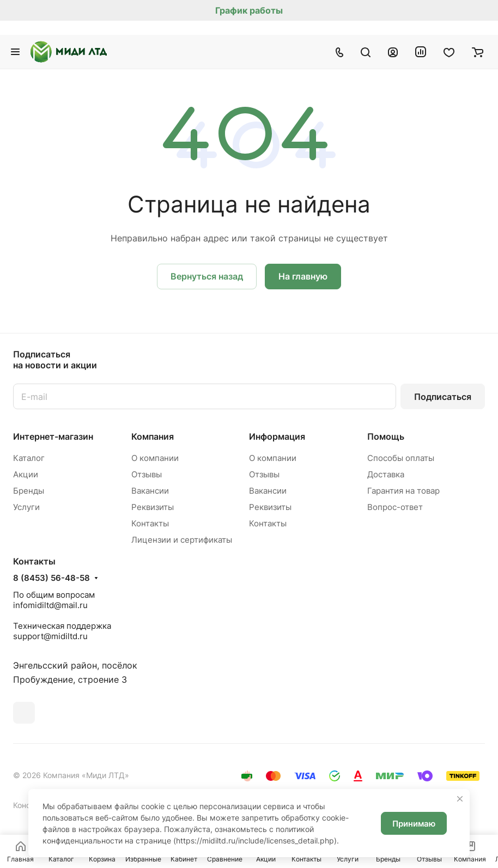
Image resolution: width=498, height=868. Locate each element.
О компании (155, 458)
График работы (249, 10)
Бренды (29, 491)
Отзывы (147, 474)
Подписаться (443, 397)
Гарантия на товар (403, 491)
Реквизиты (153, 507)
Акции (26, 474)
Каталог (29, 458)
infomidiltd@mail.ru (50, 605)
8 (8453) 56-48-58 (51, 578)
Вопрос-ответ (395, 507)
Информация (277, 436)
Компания (153, 436)
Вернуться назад (207, 276)
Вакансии (150, 491)
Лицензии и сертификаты (182, 540)
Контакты (150, 523)
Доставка (386, 474)
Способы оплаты (401, 458)
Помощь (386, 436)
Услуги (26, 507)
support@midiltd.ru (50, 636)
